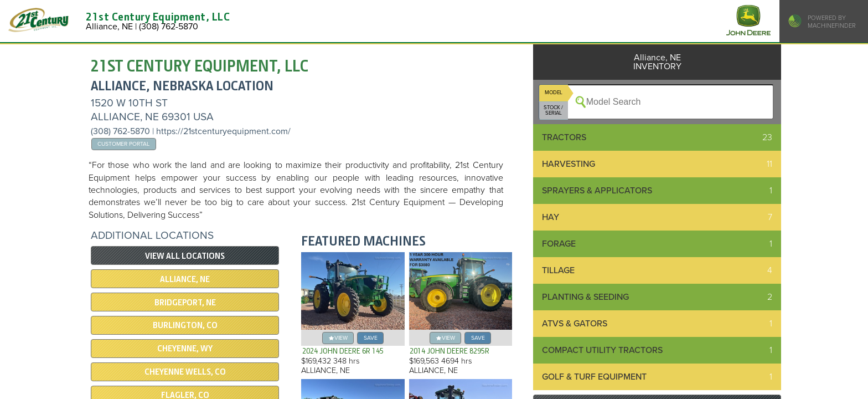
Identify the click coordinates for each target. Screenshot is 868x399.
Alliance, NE (185, 279)
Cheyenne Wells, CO (185, 372)
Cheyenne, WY (185, 349)
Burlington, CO (185, 325)
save (371, 338)
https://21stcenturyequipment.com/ (223, 131)
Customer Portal (123, 144)
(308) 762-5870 (122, 131)
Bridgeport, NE (185, 303)
